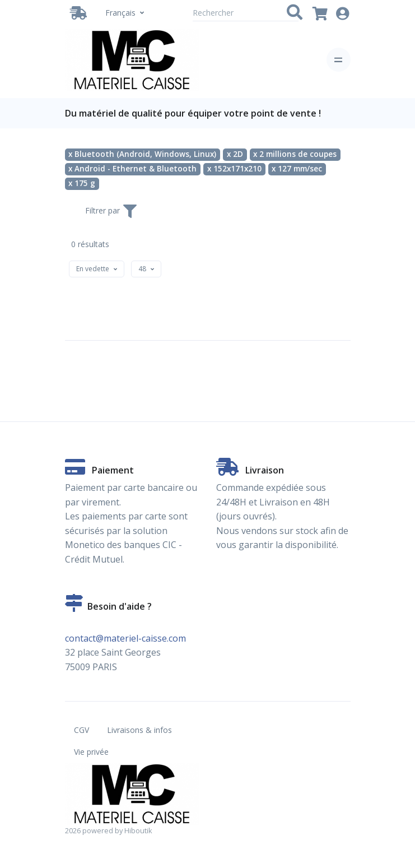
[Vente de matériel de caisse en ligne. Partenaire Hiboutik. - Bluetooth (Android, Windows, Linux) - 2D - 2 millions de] (132, 60)
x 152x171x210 (234, 169)
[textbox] (93, 269)
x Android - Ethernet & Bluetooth (132, 169)
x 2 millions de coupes (295, 154)
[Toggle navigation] (339, 60)
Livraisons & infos (139, 730)
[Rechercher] (246, 13)
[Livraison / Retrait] (81, 13)
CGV (81, 730)
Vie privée (91, 752)
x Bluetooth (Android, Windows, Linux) (142, 154)
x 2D (235, 154)
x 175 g (82, 183)
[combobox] (97, 269)
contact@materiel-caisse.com (125, 638)
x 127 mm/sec (297, 169)
